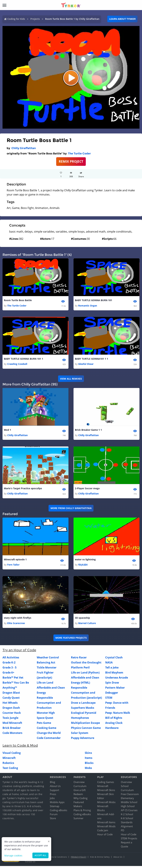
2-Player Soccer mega (87, 489)
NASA (109, 664)
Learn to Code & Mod (20, 747)
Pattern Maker (115, 689)
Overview (79, 784)
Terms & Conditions (58, 859)
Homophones (80, 720)
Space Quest (45, 720)
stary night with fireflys (18, 620)
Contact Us (30, 864)
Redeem (78, 796)
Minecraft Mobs (106, 804)
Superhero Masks (83, 710)
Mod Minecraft (12, 725)
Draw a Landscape (83, 705)
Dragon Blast (11, 694)
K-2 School (127, 816)
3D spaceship (82, 620)
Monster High (46, 715)
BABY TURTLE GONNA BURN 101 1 (23, 359)
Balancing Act (46, 664)
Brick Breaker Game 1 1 (88, 431)
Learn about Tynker (122, 19)
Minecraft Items (106, 824)
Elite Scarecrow (16, 625)
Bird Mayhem (114, 674)
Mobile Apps (57, 804)
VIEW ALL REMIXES (71, 379)
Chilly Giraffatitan (24, 148)
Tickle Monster (47, 669)
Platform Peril (80, 669)
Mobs (88, 770)
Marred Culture (87, 625)
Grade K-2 (9, 664)
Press (53, 796)
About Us (55, 788)
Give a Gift (80, 792)
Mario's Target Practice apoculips (23, 489)
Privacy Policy (79, 859)
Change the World (49, 735)
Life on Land (45, 684)
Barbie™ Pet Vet (13, 679)
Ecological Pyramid (84, 715)
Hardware (112, 730)
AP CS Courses (129, 812)
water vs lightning (85, 561)
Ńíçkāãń (83, 566)
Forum (54, 816)
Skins (88, 755)
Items (89, 760)
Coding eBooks (58, 812)
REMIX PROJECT (71, 161)
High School (128, 808)
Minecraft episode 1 (15, 561)
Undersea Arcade (117, 679)
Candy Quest (11, 699)
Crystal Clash (114, 659)
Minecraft (9, 760)
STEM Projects (129, 840)
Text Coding (10, 770)
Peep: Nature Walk (118, 715)
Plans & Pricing (82, 812)
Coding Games (106, 784)
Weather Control (48, 659)
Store (53, 820)
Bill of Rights (114, 720)
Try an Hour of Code (19, 652)
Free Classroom (130, 796)
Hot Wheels (10, 705)
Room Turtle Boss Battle (18, 300)
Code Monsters (12, 735)
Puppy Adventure (83, 740)
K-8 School (127, 820)
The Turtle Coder (79, 153)
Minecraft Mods (106, 828)
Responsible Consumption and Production (49, 705)
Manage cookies (13, 856)
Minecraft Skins (106, 792)
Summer (78, 820)
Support (54, 792)
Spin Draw (112, 684)
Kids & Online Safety (100, 859)
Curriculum (80, 788)
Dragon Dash (11, 710)
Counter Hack (12, 715)
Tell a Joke (112, 669)
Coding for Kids (16, 19)
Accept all (40, 855)
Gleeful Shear (86, 365)
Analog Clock (114, 725)
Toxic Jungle (10, 720)
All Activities (11, 659)
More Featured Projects (71, 640)
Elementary (127, 800)
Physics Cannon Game (86, 730)
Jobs (52, 800)
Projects (35, 19)
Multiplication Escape (85, 725)
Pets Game (44, 725)
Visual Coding (12, 755)
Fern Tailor (13, 566)
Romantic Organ (88, 306)
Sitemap (55, 808)
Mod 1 (7, 431)
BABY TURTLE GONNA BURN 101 (93, 300)
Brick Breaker (12, 730)
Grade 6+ (8, 674)
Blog (52, 784)
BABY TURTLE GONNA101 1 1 (91, 359)
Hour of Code (105, 836)
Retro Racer (79, 659)
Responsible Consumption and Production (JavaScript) (86, 694)
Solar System (80, 735)
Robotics (8, 765)
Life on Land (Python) (85, 674)
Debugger (112, 694)
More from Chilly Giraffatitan (71, 509)
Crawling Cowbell (17, 365)
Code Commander (49, 740)
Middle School (129, 804)
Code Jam (103, 832)
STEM (109, 699)
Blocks (89, 765)
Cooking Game (46, 730)
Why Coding (80, 800)
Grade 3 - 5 (9, 669)
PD (123, 832)
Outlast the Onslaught (86, 664)
